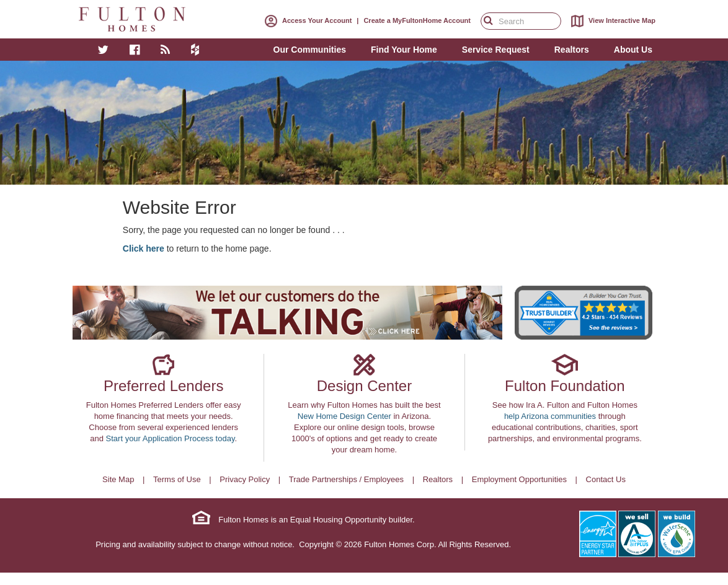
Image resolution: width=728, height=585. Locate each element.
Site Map (118, 479)
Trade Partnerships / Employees (346, 479)
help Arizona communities (550, 416)
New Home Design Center (344, 416)
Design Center (364, 386)
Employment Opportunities (519, 479)
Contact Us (606, 479)
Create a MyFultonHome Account (417, 20)
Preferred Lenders (163, 386)
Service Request (496, 50)
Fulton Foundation (565, 386)
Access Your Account (306, 20)
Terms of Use (177, 479)
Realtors (438, 479)
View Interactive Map (611, 21)
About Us (633, 50)
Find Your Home (404, 50)
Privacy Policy (245, 479)
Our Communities (310, 50)
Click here (144, 249)
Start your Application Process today (171, 438)
